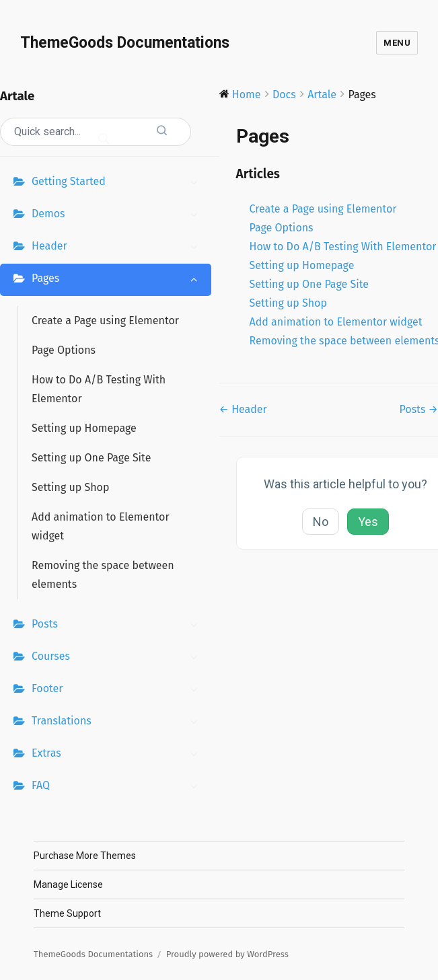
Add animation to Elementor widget (101, 526)
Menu (397, 43)
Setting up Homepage (84, 428)
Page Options (64, 350)
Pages (118, 280)
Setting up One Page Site (91, 458)
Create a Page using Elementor (105, 321)
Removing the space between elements (103, 575)
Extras (118, 755)
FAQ (118, 787)
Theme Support (67, 913)
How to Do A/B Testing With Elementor (99, 389)
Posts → (418, 409)
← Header (243, 409)
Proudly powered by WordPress (227, 954)
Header (118, 248)
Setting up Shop (70, 487)
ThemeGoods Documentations (125, 43)
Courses (118, 658)
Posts (118, 626)
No (321, 522)
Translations (118, 722)
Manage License (68, 884)
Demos (118, 215)
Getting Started (118, 183)
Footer (118, 690)
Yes (368, 522)
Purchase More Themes (85, 856)
